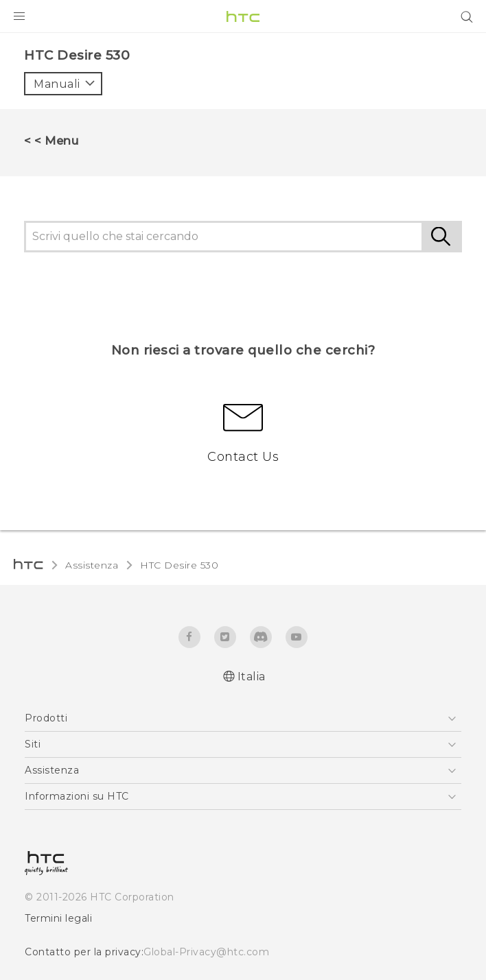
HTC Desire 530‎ (179, 565)
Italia (252, 677)
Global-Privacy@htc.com (206, 952)
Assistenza (92, 565)
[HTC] (243, 16)
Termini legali (58, 918)
